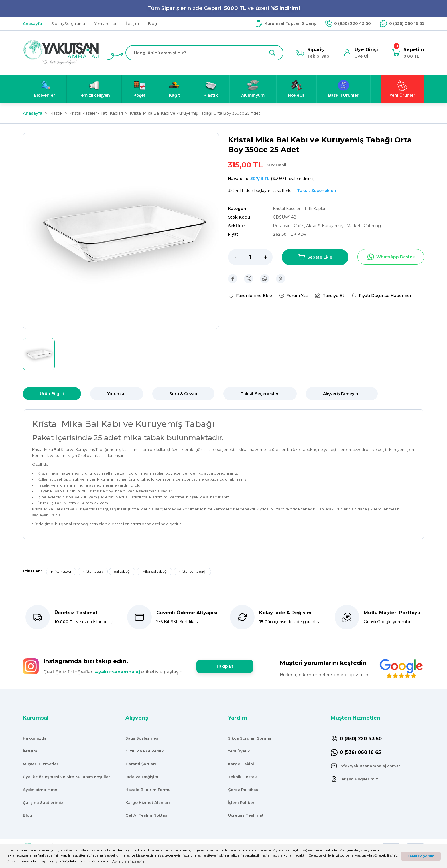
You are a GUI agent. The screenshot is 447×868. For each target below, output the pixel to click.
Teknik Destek (242, 777)
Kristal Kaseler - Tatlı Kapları (300, 209)
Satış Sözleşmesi (142, 738)
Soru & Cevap (183, 394)
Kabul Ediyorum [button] (421, 856)
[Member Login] (361, 53)
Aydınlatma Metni (41, 790)
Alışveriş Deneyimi (342, 394)
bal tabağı (122, 571)
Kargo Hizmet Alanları (148, 802)
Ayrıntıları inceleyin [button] (128, 861)
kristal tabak (93, 571)
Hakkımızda (35, 738)
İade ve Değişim (142, 777)
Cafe (299, 226)
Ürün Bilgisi (52, 394)
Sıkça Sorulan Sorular (250, 738)
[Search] (204, 53)
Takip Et (225, 666)
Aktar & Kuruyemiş (325, 226)
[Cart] (408, 53)
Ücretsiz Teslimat (246, 815)
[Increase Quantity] (268, 257)
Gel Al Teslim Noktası (147, 815)
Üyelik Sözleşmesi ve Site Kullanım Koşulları (67, 777)
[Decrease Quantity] (232, 257)
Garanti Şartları (141, 764)
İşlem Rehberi (242, 802)
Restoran (282, 226)
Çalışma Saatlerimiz (43, 802)
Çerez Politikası (244, 790)
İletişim (30, 751)
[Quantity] (250, 257)
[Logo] (61, 52)
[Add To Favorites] (250, 296)
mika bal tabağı (155, 571)
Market (354, 226)
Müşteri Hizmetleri (41, 764)
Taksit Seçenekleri (260, 394)
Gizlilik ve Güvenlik (145, 751)
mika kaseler (61, 571)
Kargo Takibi (241, 764)
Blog (28, 815)
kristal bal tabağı (192, 571)
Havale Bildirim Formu (148, 790)
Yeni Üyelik (239, 751)
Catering (372, 226)
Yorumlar (117, 394)
